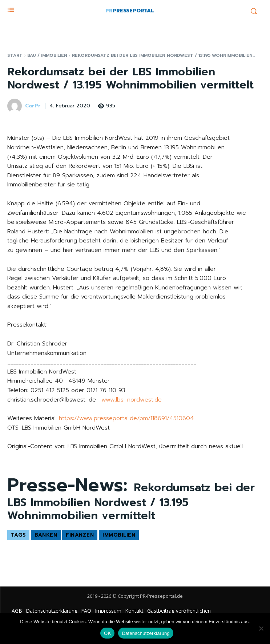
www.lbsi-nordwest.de (132, 400)
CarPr (33, 106)
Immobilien (119, 535)
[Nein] (261, 628)
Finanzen (80, 535)
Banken (46, 535)
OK (107, 633)
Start (15, 55)
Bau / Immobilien (47, 55)
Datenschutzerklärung (146, 633)
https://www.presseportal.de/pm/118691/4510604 (126, 418)
